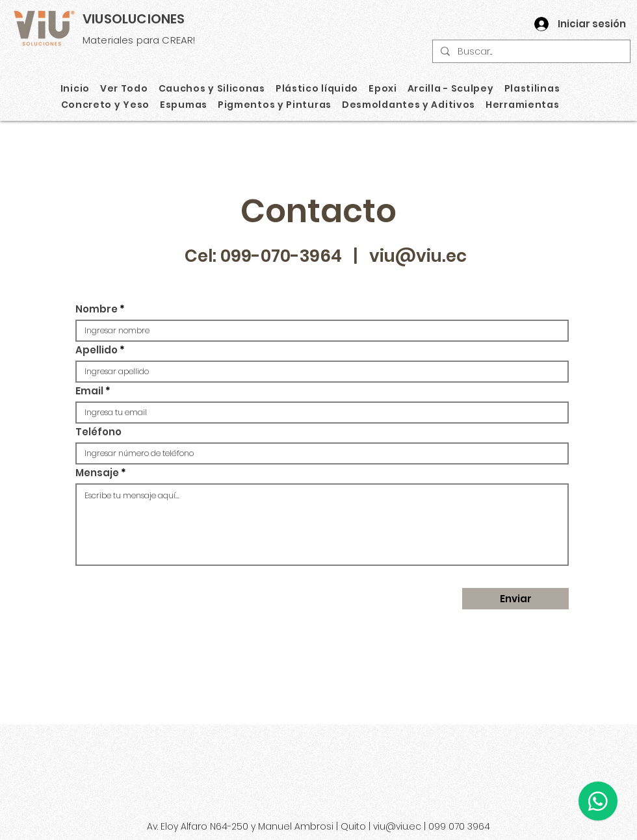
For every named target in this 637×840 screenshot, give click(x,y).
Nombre (97, 309)
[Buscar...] (530, 52)
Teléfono (98, 432)
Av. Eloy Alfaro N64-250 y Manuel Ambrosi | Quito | (260, 826)
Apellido (97, 350)
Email (89, 391)
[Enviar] (515, 599)
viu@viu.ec (418, 256)
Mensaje (97, 473)
